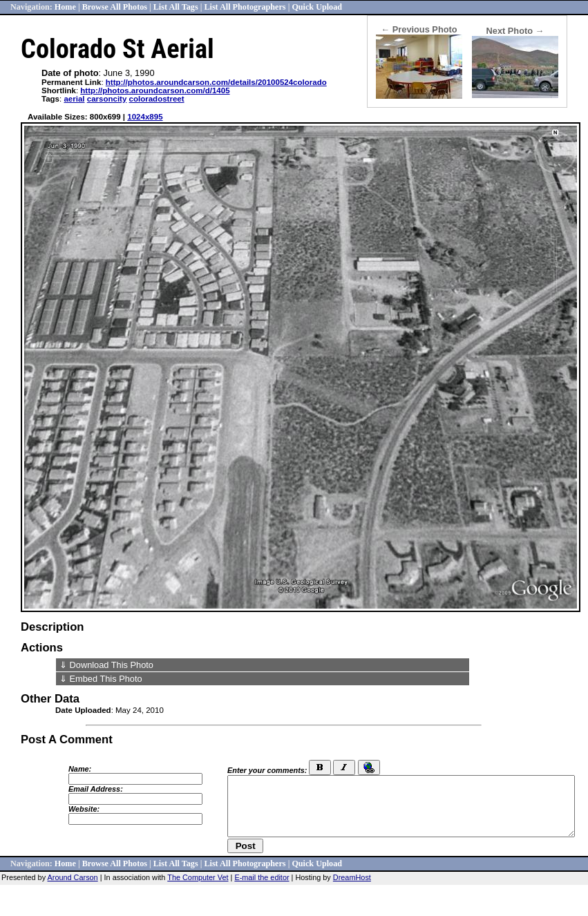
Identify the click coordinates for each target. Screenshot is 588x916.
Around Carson (73, 877)
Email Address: (96, 789)
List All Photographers (245, 7)
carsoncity (107, 99)
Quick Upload (317, 7)
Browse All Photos (115, 7)
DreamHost (352, 877)
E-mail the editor (262, 877)
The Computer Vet (198, 877)
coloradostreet (157, 99)
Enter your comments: (267, 770)
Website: (84, 809)
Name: (80, 769)
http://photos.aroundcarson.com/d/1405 (155, 90)
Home (65, 7)
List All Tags (176, 7)
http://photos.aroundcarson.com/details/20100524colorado (216, 82)
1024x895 (145, 117)
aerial (74, 99)
